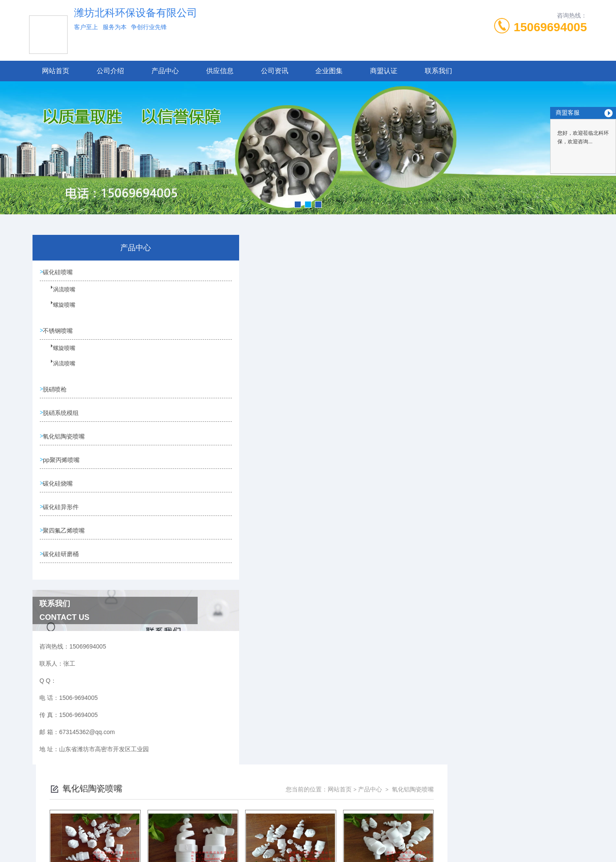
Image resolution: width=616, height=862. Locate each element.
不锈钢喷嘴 (59, 332)
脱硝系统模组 (62, 416)
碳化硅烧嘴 (59, 489)
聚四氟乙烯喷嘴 (65, 538)
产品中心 (165, 71)
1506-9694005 (259, 807)
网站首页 (56, 71)
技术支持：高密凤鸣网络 (308, 848)
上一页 (356, 474)
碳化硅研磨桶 (62, 562)
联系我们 (438, 71)
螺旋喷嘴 (59, 310)
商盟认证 (384, 71)
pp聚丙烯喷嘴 (63, 465)
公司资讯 (275, 71)
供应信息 (220, 71)
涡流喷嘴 (59, 295)
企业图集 (329, 71)
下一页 (406, 474)
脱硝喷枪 (56, 391)
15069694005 (550, 27)
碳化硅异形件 (62, 513)
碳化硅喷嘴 (59, 273)
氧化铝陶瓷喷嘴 (65, 440)
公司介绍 (110, 71)
